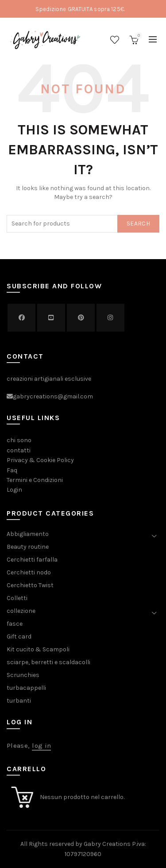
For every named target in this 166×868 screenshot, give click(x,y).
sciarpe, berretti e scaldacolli (48, 662)
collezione (21, 611)
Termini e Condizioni (35, 480)
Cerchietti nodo (29, 572)
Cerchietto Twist (30, 585)
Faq (12, 470)
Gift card (19, 637)
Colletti (17, 598)
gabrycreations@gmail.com (53, 396)
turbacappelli (26, 688)
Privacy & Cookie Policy (40, 460)
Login (14, 490)
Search (138, 224)
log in (41, 746)
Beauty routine (28, 547)
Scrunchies (23, 675)
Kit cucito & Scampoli (38, 649)
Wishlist (115, 40)
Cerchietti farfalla (32, 560)
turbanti (19, 701)
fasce (15, 624)
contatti (19, 450)
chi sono (19, 440)
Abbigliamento (28, 534)
